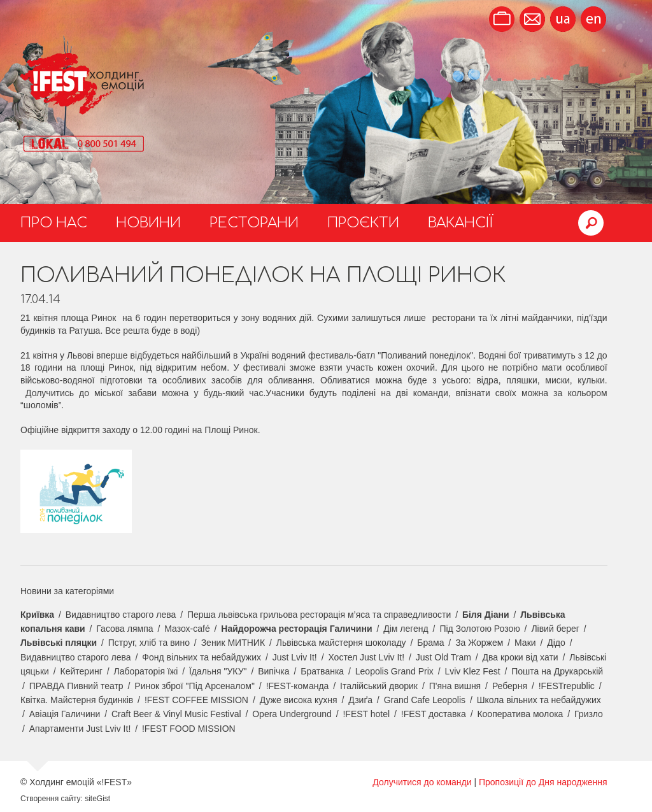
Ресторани (254, 223)
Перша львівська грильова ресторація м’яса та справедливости (319, 615)
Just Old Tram (443, 657)
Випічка (273, 671)
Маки (525, 643)
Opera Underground (292, 714)
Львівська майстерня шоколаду (341, 643)
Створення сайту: (52, 799)
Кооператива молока (520, 714)
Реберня (510, 686)
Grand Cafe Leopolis (425, 700)
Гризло (589, 714)
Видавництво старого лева (121, 615)
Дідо (556, 643)
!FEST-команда (298, 686)
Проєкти (363, 223)
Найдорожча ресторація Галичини (296, 629)
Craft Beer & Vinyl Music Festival (176, 714)
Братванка (322, 671)
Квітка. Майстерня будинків (77, 700)
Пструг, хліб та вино (149, 643)
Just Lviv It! (295, 657)
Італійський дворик (379, 686)
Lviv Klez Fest (472, 671)
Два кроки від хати (521, 657)
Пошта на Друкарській (557, 671)
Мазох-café (187, 629)
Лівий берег (555, 629)
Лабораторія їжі (145, 671)
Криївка (37, 615)
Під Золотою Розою (479, 629)
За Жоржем (479, 643)
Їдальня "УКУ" (218, 671)
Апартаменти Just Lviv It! (80, 729)
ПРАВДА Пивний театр (76, 686)
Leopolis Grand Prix (394, 671)
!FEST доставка (434, 714)
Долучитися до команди (422, 782)
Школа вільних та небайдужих (539, 700)
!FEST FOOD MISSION (189, 729)
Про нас (54, 223)
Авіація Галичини (65, 714)
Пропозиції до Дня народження (543, 782)
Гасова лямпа (124, 629)
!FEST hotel (366, 714)
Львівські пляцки (59, 643)
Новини (148, 223)
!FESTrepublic (567, 686)
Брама (430, 643)
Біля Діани (486, 615)
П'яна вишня (455, 686)
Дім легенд (406, 629)
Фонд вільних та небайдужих (202, 657)
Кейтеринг (81, 671)
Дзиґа (360, 700)
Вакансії (461, 223)
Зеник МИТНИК (233, 643)
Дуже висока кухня (299, 700)
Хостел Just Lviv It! (366, 657)
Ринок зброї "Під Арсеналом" (195, 686)
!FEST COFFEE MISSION (196, 700)
